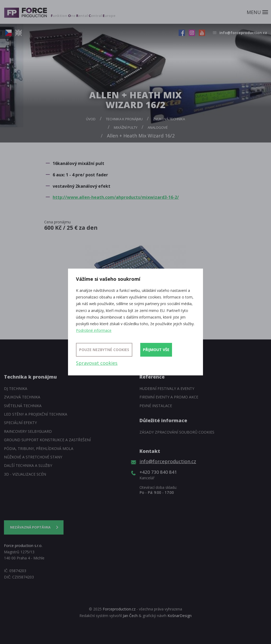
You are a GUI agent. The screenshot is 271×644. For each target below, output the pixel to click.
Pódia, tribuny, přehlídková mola (39, 448)
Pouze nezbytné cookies (104, 350)
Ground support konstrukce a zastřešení (47, 440)
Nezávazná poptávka (30, 527)
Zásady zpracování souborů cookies (177, 432)
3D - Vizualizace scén (25, 474)
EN (19, 33)
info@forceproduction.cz (243, 33)
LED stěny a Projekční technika (36, 414)
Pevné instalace (156, 406)
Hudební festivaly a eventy (167, 388)
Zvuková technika (169, 119)
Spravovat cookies (97, 363)
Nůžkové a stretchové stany (33, 457)
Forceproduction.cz (119, 609)
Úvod (91, 119)
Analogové (158, 127)
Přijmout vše (156, 350)
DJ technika (16, 388)
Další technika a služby (28, 465)
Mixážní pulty (126, 127)
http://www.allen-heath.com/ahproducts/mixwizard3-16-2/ (116, 197)
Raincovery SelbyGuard (28, 431)
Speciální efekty (20, 423)
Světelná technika (23, 406)
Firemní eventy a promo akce (169, 397)
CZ (8, 33)
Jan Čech (130, 616)
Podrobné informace (94, 330)
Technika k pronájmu (124, 119)
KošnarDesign (180, 616)
